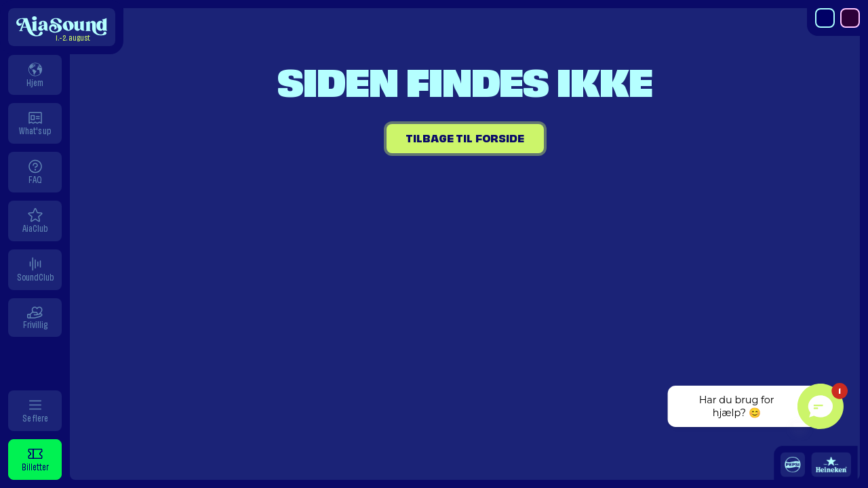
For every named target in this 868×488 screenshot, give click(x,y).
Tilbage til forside (465, 139)
